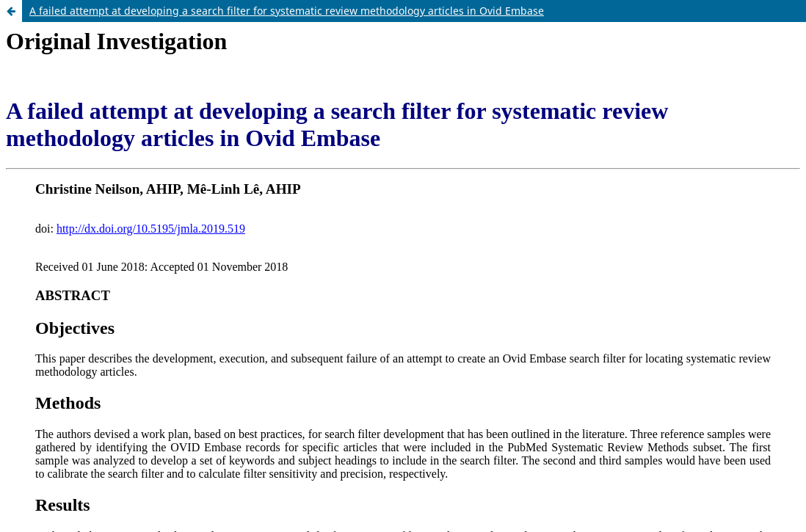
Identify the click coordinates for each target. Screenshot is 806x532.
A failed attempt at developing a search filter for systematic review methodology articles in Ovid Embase (287, 11)
